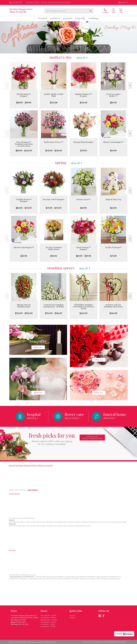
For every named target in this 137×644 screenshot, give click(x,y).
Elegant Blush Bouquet (83, 142)
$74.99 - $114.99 (54, 208)
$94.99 (54, 256)
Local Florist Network (111, 642)
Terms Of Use (87, 642)
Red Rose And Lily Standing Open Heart (113, 306)
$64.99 (113, 208)
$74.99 (113, 256)
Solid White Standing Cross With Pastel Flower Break (84, 307)
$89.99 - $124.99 (24, 151)
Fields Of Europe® (113, 247)
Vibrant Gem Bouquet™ (113, 142)
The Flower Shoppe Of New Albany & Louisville (21, 10)
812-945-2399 (17, 2)
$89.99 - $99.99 (24, 103)
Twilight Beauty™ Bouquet (24, 200)
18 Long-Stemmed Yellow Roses (54, 248)
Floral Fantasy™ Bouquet (24, 95)
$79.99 (84, 151)
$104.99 (83, 103)
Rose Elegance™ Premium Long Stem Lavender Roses (24, 144)
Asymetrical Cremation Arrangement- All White (54, 306)
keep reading (33, 490)
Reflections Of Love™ (54, 142)
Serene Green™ (84, 199)
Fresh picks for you (52, 439)
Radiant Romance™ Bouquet (84, 95)
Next (130, 85)
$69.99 (84, 208)
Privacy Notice (98, 642)
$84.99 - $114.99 (24, 208)
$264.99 (83, 313)
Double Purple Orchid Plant (54, 95)
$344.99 (113, 313)
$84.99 (113, 103)
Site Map (123, 642)
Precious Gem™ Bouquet (54, 199)
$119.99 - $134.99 (54, 151)
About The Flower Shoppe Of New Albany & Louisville (31, 465)
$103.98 (54, 103)
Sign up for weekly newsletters (92, 438)
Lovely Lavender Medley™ (113, 95)
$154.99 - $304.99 (24, 313)
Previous (7, 85)
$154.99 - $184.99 (54, 313)
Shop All (81, 58)
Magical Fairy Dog (113, 199)
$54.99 (113, 151)
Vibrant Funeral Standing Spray (24, 306)
